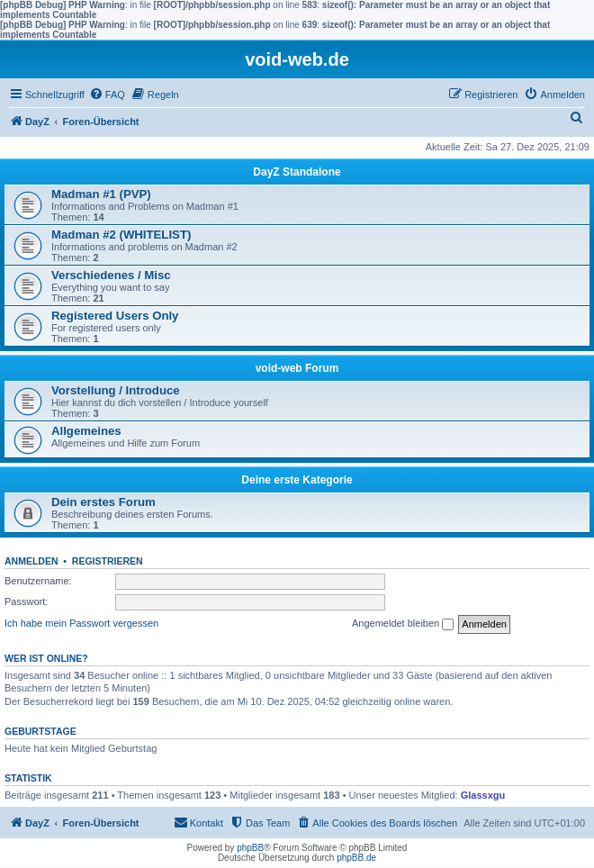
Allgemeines (86, 431)
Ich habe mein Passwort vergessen (81, 623)
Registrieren (108, 561)
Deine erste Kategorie (297, 480)
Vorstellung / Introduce (116, 390)
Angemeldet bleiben (403, 624)
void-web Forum (297, 368)
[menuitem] (107, 95)
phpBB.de (356, 858)
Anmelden (31, 561)
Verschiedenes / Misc (111, 275)
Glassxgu (483, 795)
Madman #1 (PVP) (101, 194)
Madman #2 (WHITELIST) (121, 235)
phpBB (250, 848)
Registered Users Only (115, 316)
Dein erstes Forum (103, 502)
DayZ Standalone (297, 172)
